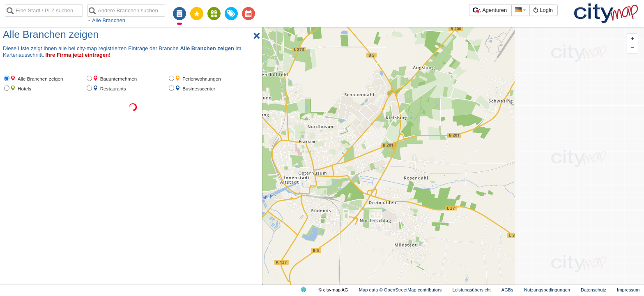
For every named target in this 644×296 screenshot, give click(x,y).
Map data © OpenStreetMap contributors (400, 290)
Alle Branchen (109, 20)
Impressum (628, 290)
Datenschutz (593, 290)
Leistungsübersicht (471, 290)
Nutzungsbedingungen (547, 290)
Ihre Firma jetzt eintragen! (78, 55)
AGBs (507, 290)
